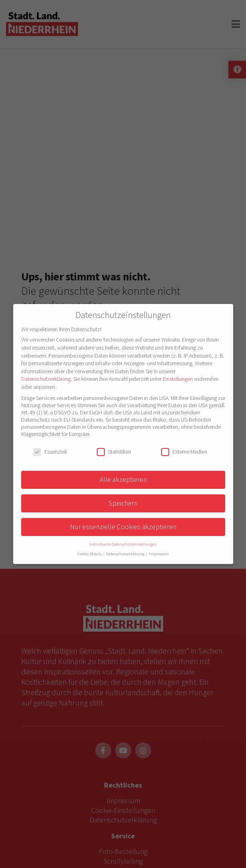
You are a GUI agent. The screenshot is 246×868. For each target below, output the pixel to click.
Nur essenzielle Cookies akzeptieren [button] (123, 527)
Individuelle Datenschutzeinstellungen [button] (123, 544)
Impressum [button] (159, 554)
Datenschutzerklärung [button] (126, 554)
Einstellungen (178, 379)
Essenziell (50, 452)
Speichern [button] (123, 503)
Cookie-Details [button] (90, 554)
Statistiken (114, 452)
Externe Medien (184, 452)
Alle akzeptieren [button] (123, 480)
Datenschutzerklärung (46, 379)
